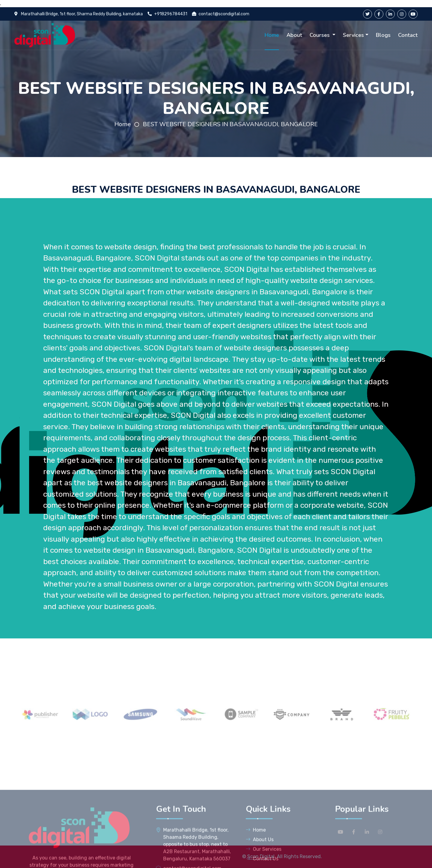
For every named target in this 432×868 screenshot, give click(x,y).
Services (353, 35)
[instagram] (402, 14)
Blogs (383, 35)
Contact (408, 35)
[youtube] (413, 14)
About (294, 35)
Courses (320, 35)
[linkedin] (390, 14)
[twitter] (367, 14)
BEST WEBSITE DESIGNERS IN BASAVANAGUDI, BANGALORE (230, 124)
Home (272, 35)
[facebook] (379, 14)
